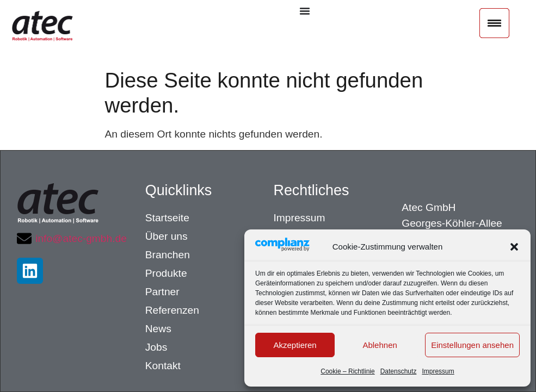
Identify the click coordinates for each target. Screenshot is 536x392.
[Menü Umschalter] (305, 11)
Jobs (156, 347)
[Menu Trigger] (494, 23)
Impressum (438, 371)
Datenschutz (399, 371)
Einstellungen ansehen (472, 345)
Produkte (166, 273)
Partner (162, 292)
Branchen (168, 255)
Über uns (167, 236)
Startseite (167, 218)
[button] (514, 247)
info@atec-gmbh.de (81, 238)
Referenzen (172, 310)
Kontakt (163, 366)
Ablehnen (380, 345)
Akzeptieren (295, 345)
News (158, 329)
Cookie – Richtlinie (347, 371)
